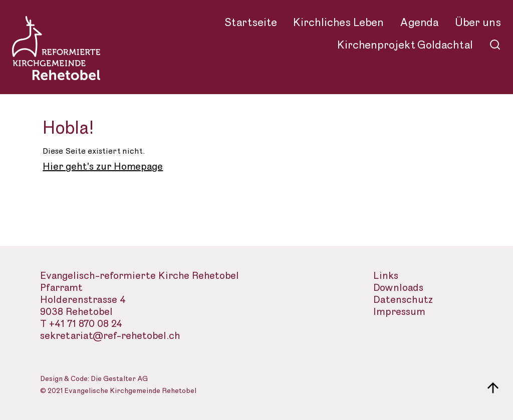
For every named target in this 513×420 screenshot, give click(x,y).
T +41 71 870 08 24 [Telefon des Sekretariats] (81, 324)
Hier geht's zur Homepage (103, 167)
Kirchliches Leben (338, 23)
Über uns (478, 23)
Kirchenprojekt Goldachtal (405, 45)
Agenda (419, 23)
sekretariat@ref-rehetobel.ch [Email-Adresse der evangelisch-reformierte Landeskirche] (110, 336)
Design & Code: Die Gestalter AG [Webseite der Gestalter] (94, 379)
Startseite (251, 23)
